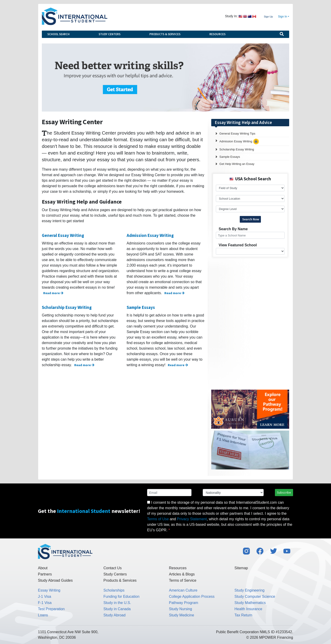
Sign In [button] (283, 17)
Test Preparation (51, 609)
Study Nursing (181, 609)
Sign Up (268, 17)
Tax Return (243, 615)
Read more (53, 293)
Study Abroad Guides (55, 580)
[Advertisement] (246, 289)
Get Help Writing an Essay (237, 164)
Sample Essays (141, 307)
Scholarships (114, 590)
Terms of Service (183, 580)
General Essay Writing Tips (237, 134)
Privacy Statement (192, 519)
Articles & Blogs (182, 574)
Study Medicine (181, 615)
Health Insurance (248, 609)
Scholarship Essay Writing (67, 307)
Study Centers (110, 34)
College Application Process (192, 597)
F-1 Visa (45, 603)
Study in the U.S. (117, 603)
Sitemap (241, 568)
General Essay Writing (63, 235)
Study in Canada (117, 609)
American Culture (183, 590)
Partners (45, 574)
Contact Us (113, 568)
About (43, 568)
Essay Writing (49, 590)
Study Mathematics (250, 603)
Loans (43, 615)
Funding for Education (121, 597)
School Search (58, 34)
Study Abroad (114, 615)
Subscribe (284, 492)
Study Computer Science (255, 597)
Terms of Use (158, 519)
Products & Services (165, 34)
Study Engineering (250, 590)
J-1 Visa (45, 597)
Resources (217, 34)
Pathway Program (184, 603)
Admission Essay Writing (150, 235)
